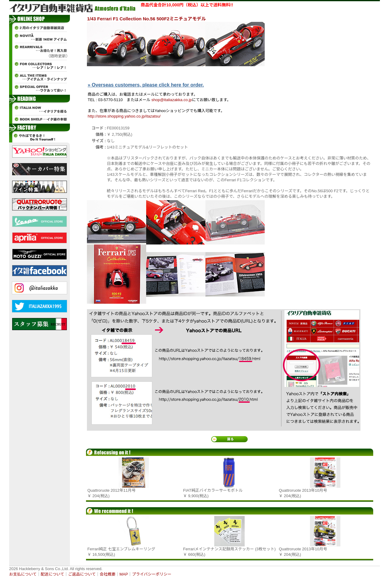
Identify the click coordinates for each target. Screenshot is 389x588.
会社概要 (108, 574)
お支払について (23, 574)
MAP (124, 574)
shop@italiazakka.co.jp (172, 100)
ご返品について (82, 574)
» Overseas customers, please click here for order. (146, 85)
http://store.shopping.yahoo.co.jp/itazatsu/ (124, 116)
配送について (53, 574)
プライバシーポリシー (152, 574)
